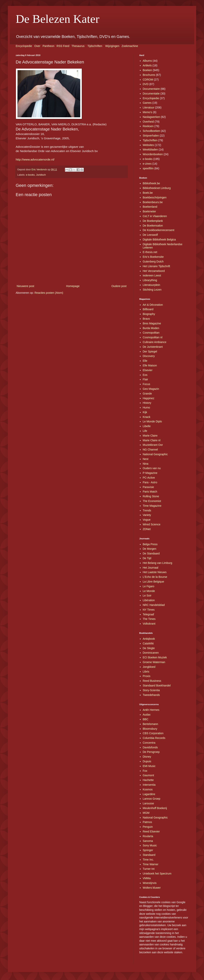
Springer (148, 850)
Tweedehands (151, 695)
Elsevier (148, 370)
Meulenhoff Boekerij (155, 808)
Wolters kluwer (152, 888)
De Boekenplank (153, 221)
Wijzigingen (112, 46)
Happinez (149, 398)
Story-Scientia (151, 690)
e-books (30, 175)
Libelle (147, 426)
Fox (145, 771)
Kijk (145, 412)
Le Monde (149, 591)
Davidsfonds (150, 747)
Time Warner (151, 864)
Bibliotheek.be (151, 183)
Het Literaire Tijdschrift (156, 266)
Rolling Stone (151, 496)
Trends (147, 510)
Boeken (147, 70)
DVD (146, 84)
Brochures (149, 75)
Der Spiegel (150, 351)
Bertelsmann (151, 724)
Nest (146, 459)
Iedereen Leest (152, 275)
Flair (145, 379)
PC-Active (149, 478)
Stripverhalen (151, 136)
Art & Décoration (153, 305)
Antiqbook (149, 639)
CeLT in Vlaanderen (155, 216)
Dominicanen (151, 653)
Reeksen (148, 126)
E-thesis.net (150, 252)
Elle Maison (150, 365)
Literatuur (149, 107)
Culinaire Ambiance (155, 342)
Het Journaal (151, 568)
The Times (149, 619)
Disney (147, 757)
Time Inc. (148, 860)
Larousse (148, 803)
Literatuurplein (152, 285)
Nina (146, 464)
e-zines (147, 164)
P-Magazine (150, 473)
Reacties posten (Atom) (49, 293)
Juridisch (41, 175)
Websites (148, 145)
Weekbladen (150, 150)
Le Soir (147, 596)
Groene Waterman (154, 662)
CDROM (148, 80)
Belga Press (150, 544)
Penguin (148, 827)
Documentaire (151, 89)
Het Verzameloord (154, 271)
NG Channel (150, 450)
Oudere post (119, 286)
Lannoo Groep (152, 799)
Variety (147, 515)
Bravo (146, 319)
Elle (145, 361)
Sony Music (150, 845)
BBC (146, 719)
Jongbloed (149, 667)
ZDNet (147, 529)
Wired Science (152, 524)
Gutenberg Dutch (153, 262)
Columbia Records (154, 738)
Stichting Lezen (152, 290)
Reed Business (152, 681)
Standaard (149, 855)
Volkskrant (149, 624)
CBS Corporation (153, 733)
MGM (146, 813)
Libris (146, 672)
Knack (147, 417)
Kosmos (148, 789)
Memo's (148, 112)
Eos (145, 375)
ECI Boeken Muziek (155, 657)
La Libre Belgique (153, 582)
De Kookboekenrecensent (159, 230)
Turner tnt (149, 869)
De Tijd (147, 558)
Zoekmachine (130, 46)
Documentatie (151, 94)
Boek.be (148, 193)
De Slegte (149, 648)
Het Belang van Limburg (158, 563)
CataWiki (148, 643)
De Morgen (150, 549)
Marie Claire (150, 436)
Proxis (147, 676)
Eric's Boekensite (153, 257)
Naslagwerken (152, 117)
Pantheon (48, 46)
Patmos (147, 822)
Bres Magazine (152, 323)
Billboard (148, 309)
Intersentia (149, 785)
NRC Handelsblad (154, 605)
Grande (147, 394)
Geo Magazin (151, 389)
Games (147, 103)
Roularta (148, 836)
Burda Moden (151, 328)
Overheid (148, 122)
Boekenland (150, 207)
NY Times (149, 610)
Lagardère (149, 794)
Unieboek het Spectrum (157, 874)
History (147, 403)
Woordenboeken (153, 154)
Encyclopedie (24, 46)
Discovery (149, 356)
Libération (149, 600)
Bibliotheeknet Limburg (157, 188)
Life (145, 431)
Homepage (73, 286)
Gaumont (148, 775)
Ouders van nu (152, 468)
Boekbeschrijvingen (155, 197)
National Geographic (155, 454)
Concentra (149, 743)
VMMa (147, 878)
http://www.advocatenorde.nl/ (35, 159)
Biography (149, 314)
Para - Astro (150, 482)
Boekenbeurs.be (153, 202)
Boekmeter (149, 211)
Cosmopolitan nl (153, 337)
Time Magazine (152, 506)
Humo (146, 407)
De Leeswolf (150, 235)
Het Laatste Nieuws (155, 572)
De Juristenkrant (153, 347)
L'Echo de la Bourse (155, 577)
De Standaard (151, 553)
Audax (147, 715)
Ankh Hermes (151, 710)
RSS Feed (63, 46)
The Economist (152, 501)
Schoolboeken (152, 131)
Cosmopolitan (151, 333)
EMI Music (149, 766)
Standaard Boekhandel (157, 685)
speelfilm (148, 168)
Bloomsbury (150, 729)
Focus (147, 384)
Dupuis (147, 761)
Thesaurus (78, 46)
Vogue (147, 520)
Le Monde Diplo (152, 421)
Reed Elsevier (151, 831)
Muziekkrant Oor (153, 445)
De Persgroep (151, 752)
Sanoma (148, 841)
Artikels (147, 65)
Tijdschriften (95, 46)
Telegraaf (148, 614)
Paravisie (148, 487)
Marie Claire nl (152, 440)
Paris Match (150, 492)
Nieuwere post (25, 286)
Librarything (150, 280)
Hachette (148, 780)
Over (37, 46)
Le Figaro (149, 586)
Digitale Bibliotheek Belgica (159, 239)
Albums (147, 61)
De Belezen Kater (57, 19)
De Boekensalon (153, 226)
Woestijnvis (150, 883)
